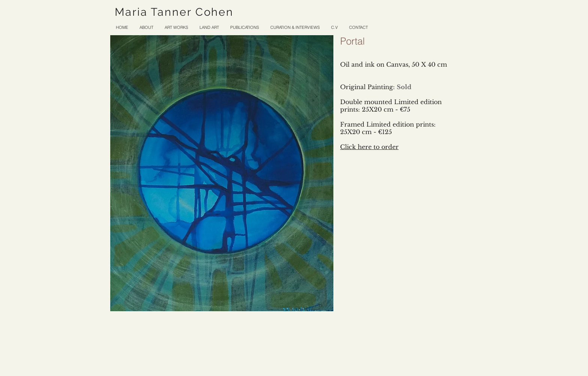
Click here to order (369, 147)
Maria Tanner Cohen (174, 12)
